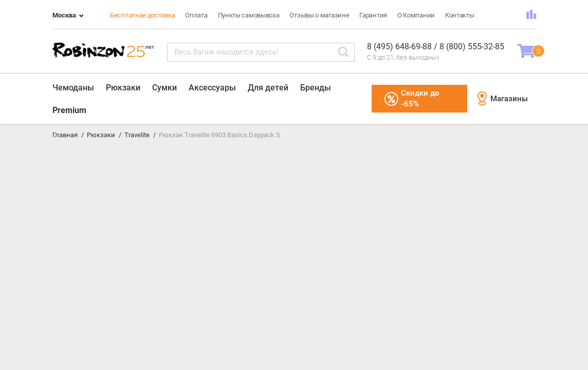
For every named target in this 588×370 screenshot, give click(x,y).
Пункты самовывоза (249, 15)
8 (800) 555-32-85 (472, 47)
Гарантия (373, 15)
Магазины (503, 99)
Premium (69, 110)
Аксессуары (212, 88)
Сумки (164, 88)
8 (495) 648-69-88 (400, 47)
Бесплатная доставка (142, 15)
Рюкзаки (123, 88)
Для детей (268, 88)
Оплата (196, 15)
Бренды (316, 88)
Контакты (460, 15)
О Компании (416, 15)
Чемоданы (73, 88)
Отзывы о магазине (319, 15)
